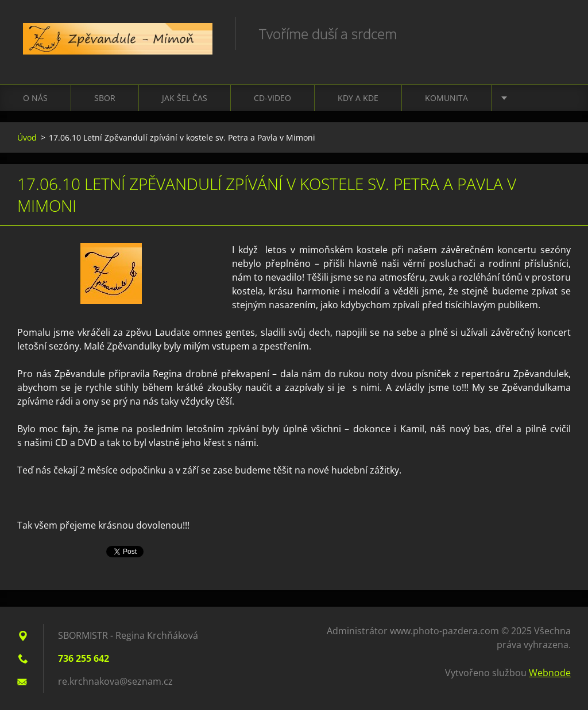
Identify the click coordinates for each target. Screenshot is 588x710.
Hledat (558, 33)
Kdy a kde (358, 98)
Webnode (550, 673)
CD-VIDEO (272, 98)
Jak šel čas (185, 98)
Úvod (27, 137)
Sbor (105, 98)
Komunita (446, 98)
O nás (35, 98)
